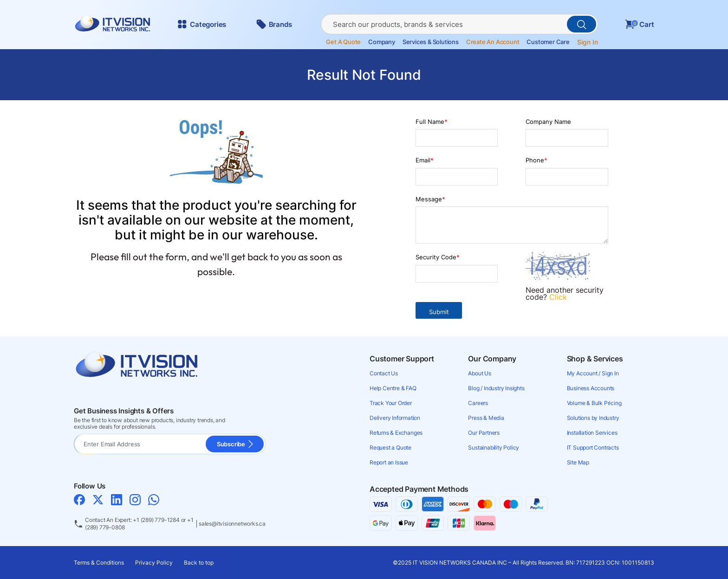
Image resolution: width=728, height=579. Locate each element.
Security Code (438, 257)
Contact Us (384, 373)
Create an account (493, 42)
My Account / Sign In (593, 373)
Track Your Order (391, 403)
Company (382, 42)
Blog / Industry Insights (496, 388)
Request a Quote (390, 447)
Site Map (578, 462)
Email (425, 160)
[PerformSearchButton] (582, 24)
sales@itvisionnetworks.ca (232, 524)
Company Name (548, 122)
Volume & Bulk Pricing (594, 403)
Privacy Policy (154, 563)
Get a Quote (343, 42)
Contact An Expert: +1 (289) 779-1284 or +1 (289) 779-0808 (139, 524)
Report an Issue (389, 462)
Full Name (432, 122)
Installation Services (592, 433)
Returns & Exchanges (396, 433)
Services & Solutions (431, 42)
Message (430, 199)
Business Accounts (591, 388)
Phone (536, 160)
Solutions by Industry (593, 418)
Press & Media (486, 418)
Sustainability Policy (494, 447)
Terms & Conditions (99, 563)
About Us (479, 373)
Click (558, 297)
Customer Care (548, 42)
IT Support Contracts (593, 447)
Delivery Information (395, 418)
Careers (478, 403)
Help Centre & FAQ (393, 388)
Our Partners (484, 433)
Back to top (199, 563)
